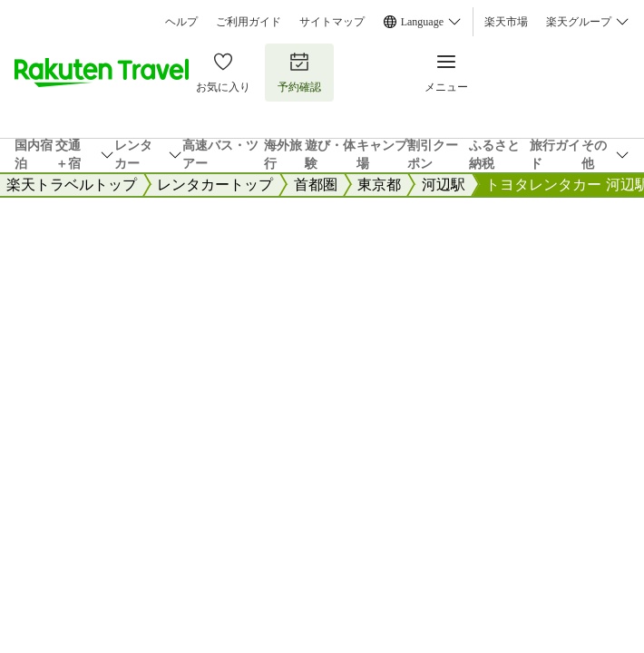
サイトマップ (332, 22)
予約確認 (299, 72)
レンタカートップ (215, 185)
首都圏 (316, 185)
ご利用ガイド (249, 22)
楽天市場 (506, 22)
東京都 (379, 185)
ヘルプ (181, 22)
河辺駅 (444, 185)
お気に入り (223, 72)
